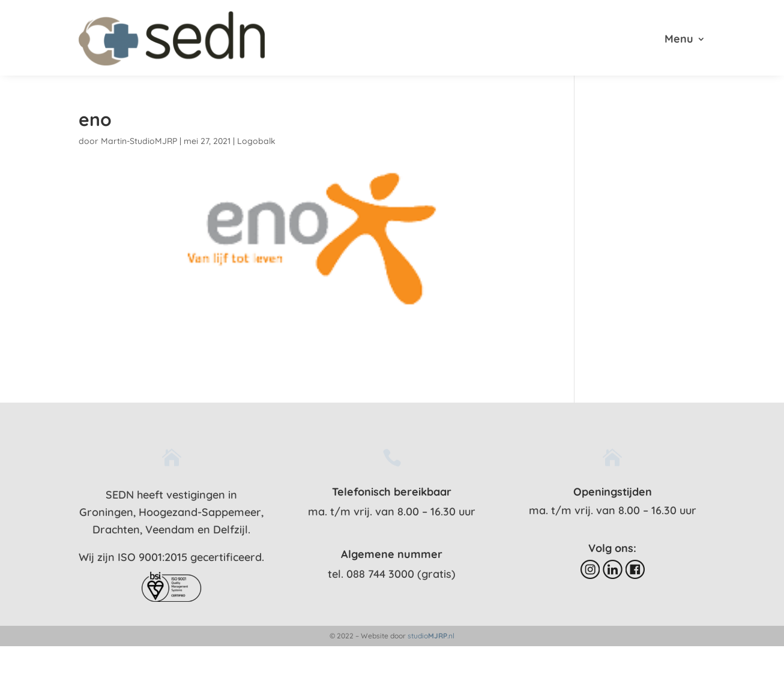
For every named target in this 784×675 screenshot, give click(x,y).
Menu (679, 40)
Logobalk (256, 141)
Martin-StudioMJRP (139, 141)
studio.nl (431, 636)
